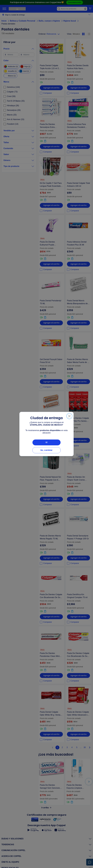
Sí (46, 442)
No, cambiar (46, 450)
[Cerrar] (69, 416)
